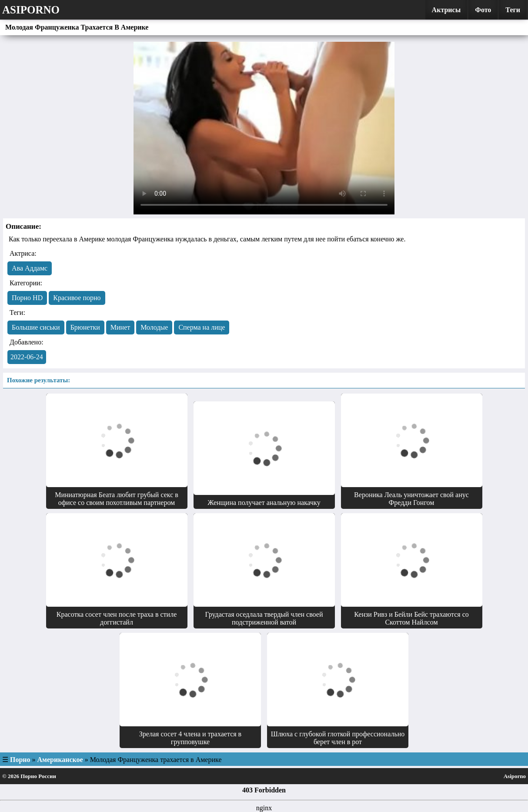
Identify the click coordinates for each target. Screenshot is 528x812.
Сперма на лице (202, 327)
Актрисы (446, 10)
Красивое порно (77, 298)
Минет (120, 327)
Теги (513, 10)
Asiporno (31, 10)
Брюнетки (85, 327)
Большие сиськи (36, 327)
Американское (60, 760)
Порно (20, 760)
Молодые (154, 327)
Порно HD (27, 298)
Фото (483, 10)
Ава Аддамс (30, 268)
